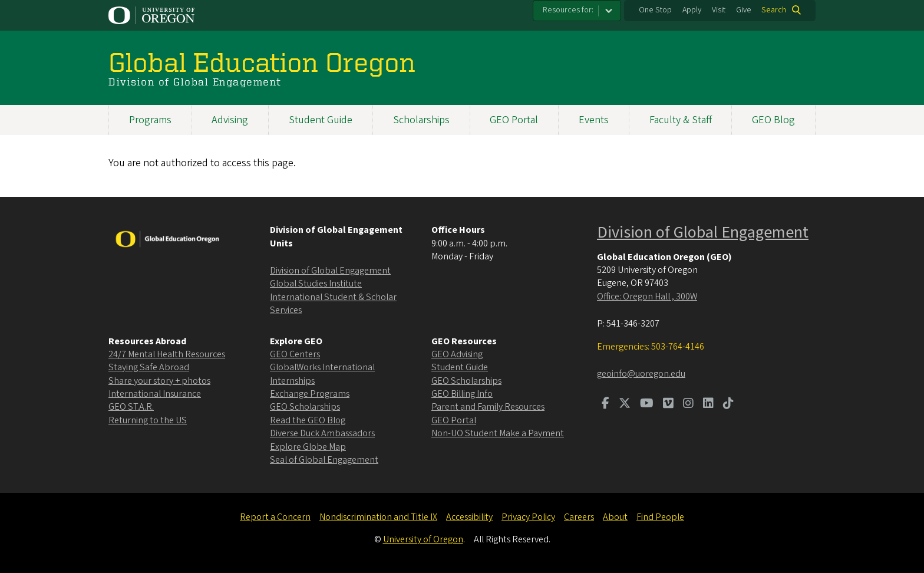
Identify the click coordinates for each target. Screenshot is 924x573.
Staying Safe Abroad (149, 367)
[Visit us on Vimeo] (668, 404)
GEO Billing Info (462, 394)
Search (774, 10)
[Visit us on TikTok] (728, 404)
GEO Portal (514, 120)
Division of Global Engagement (330, 271)
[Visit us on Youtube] (647, 404)
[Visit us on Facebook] (605, 404)
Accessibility (469, 517)
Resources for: (568, 10)
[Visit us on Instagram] (688, 404)
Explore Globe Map (308, 447)
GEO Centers (295, 354)
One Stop (655, 10)
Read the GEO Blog (308, 420)
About (615, 517)
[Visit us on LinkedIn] (708, 404)
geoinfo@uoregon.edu (641, 374)
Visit (719, 10)
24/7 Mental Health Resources (167, 354)
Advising (230, 120)
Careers (579, 517)
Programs (150, 120)
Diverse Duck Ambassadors (322, 433)
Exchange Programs (310, 394)
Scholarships (421, 120)
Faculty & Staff (681, 120)
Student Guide (321, 120)
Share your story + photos (159, 381)
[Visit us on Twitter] (625, 404)
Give (744, 10)
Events (594, 120)
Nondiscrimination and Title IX (378, 517)
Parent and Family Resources (488, 407)
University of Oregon (423, 539)
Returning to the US (148, 420)
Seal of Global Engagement (324, 460)
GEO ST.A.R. (131, 407)
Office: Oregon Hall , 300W (647, 297)
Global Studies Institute (316, 284)
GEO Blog (773, 120)
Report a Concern (275, 517)
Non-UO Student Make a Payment (498, 433)
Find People (660, 517)
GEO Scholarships (305, 407)
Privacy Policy (528, 517)
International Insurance (155, 394)
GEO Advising (457, 354)
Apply (692, 10)
